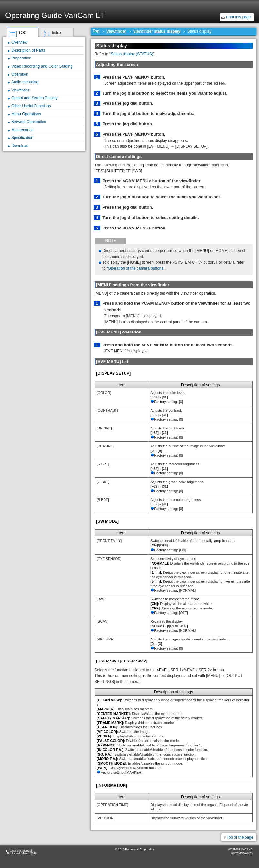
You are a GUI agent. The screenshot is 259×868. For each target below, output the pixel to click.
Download (20, 146)
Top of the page (240, 837)
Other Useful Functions (31, 106)
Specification (22, 138)
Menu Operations (26, 114)
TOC (22, 33)
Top (96, 31)
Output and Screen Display (34, 98)
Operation (20, 74)
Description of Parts (28, 50)
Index (56, 33)
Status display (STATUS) (132, 54)
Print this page (239, 17)
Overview (19, 42)
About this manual (20, 851)
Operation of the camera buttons (135, 268)
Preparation (21, 58)
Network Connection (29, 122)
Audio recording (25, 82)
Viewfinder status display (157, 31)
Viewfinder (116, 31)
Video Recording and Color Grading (42, 66)
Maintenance (22, 130)
